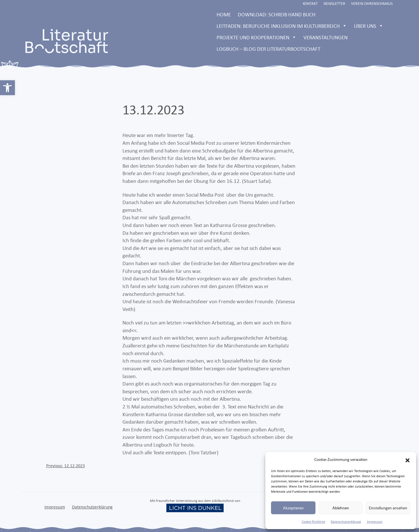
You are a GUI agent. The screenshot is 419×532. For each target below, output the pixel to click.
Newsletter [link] (334, 3)
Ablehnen (341, 508)
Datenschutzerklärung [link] (346, 522)
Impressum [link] (375, 522)
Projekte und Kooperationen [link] (257, 37)
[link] (7, 88)
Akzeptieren (293, 508)
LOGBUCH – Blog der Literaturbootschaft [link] (268, 49)
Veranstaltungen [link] (326, 37)
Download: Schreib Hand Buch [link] (277, 14)
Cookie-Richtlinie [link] (313, 522)
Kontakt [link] (310, 3)
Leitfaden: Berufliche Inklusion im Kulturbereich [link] (282, 26)
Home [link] (224, 14)
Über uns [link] (369, 26)
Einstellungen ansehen (388, 508)
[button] (408, 459)
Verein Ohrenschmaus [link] (372, 3)
